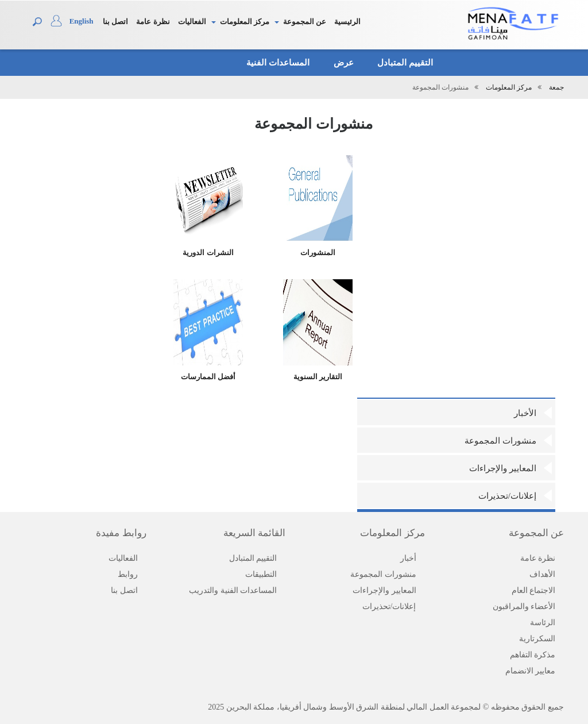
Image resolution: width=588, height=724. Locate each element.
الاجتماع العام (534, 590)
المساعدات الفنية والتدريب (233, 590)
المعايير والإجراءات (503, 468)
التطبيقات (261, 574)
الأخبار (525, 413)
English (82, 21)
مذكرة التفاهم (533, 655)
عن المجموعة (305, 22)
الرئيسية (347, 22)
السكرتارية (537, 639)
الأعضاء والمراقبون (524, 606)
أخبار (408, 558)
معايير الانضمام (531, 671)
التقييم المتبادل (402, 63)
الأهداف (542, 574)
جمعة (556, 87)
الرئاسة (543, 623)
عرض (340, 63)
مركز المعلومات (245, 22)
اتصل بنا (115, 22)
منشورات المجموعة (500, 441)
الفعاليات (192, 22)
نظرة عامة (153, 22)
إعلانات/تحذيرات (507, 496)
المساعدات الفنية (274, 63)
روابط (128, 574)
